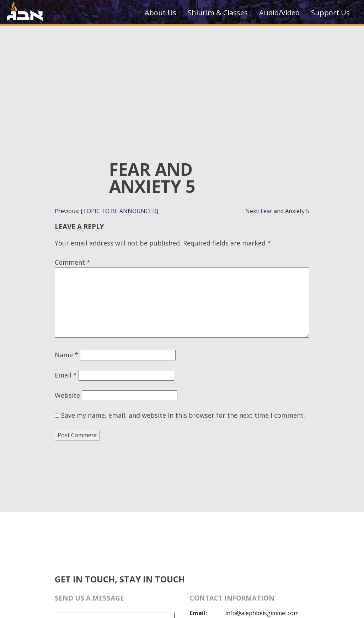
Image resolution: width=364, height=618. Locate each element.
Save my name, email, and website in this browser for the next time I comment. (183, 415)
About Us (160, 13)
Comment (73, 262)
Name (66, 355)
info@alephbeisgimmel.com (262, 613)
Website (67, 395)
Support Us (330, 13)
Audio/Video (279, 13)
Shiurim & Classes (218, 13)
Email (66, 375)
